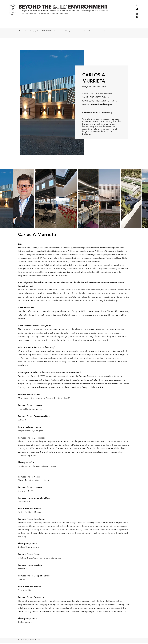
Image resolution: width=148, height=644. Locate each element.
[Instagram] (137, 13)
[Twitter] (137, 9)
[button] (138, 31)
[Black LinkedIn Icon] (137, 5)
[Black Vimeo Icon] (137, 17)
